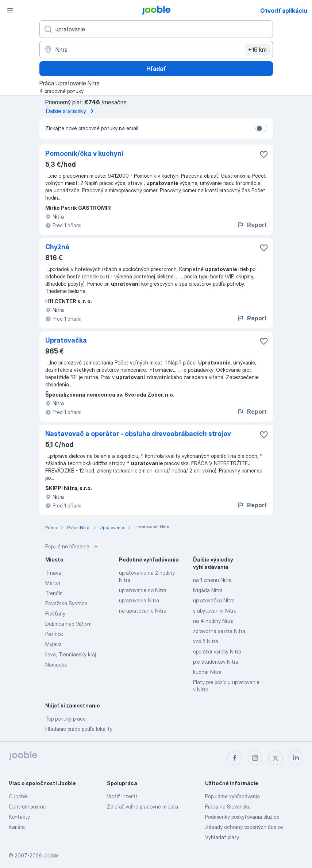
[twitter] (276, 758)
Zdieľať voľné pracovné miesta (142, 807)
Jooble (51, 855)
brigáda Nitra (208, 590)
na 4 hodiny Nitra (213, 621)
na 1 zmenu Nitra (212, 580)
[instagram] (255, 758)
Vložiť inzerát (122, 796)
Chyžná (57, 247)
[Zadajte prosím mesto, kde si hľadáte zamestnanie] (156, 50)
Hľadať (156, 69)
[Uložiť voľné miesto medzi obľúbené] (264, 154)
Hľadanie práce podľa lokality (79, 729)
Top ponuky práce (66, 719)
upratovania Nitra (139, 600)
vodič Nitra (206, 641)
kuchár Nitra (207, 672)
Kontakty (19, 817)
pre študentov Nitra (216, 662)
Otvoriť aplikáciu (284, 11)
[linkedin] (296, 758)
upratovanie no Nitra (143, 590)
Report (252, 225)
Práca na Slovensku (228, 807)
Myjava (53, 644)
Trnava (53, 573)
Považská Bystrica (66, 603)
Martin (53, 583)
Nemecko (56, 665)
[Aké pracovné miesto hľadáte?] (156, 29)
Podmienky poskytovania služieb (242, 817)
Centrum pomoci (28, 807)
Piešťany (55, 614)
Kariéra (17, 827)
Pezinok (54, 634)
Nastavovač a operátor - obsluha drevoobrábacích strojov (138, 434)
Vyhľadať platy (222, 837)
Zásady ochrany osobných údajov (244, 827)
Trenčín (54, 593)
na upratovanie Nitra (143, 611)
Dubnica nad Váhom (68, 624)
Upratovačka (66, 340)
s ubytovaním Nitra (215, 611)
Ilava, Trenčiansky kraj (71, 654)
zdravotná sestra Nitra (219, 631)
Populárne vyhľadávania (232, 796)
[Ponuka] (10, 10)
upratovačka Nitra (214, 600)
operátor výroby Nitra (217, 651)
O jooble (18, 796)
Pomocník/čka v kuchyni (84, 153)
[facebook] (235, 758)
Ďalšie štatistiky (71, 111)
